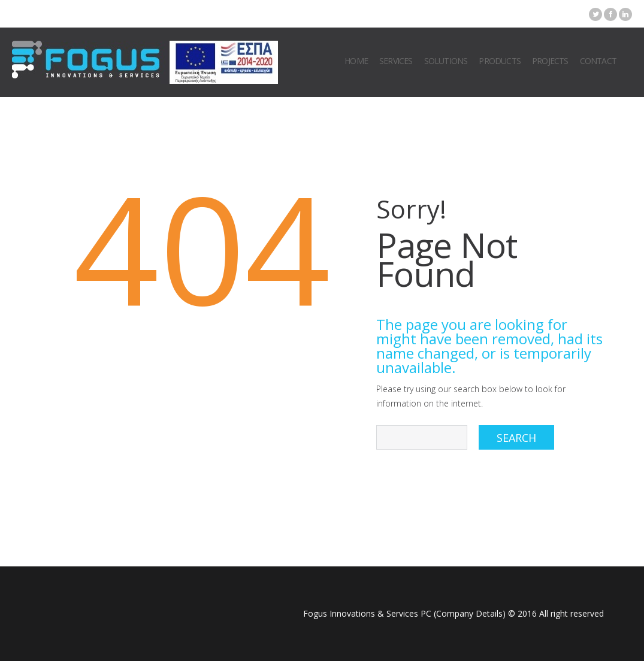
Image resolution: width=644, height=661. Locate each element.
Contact (598, 61)
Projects (550, 61)
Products (500, 61)
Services (396, 61)
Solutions (446, 61)
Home (356, 61)
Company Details (469, 613)
